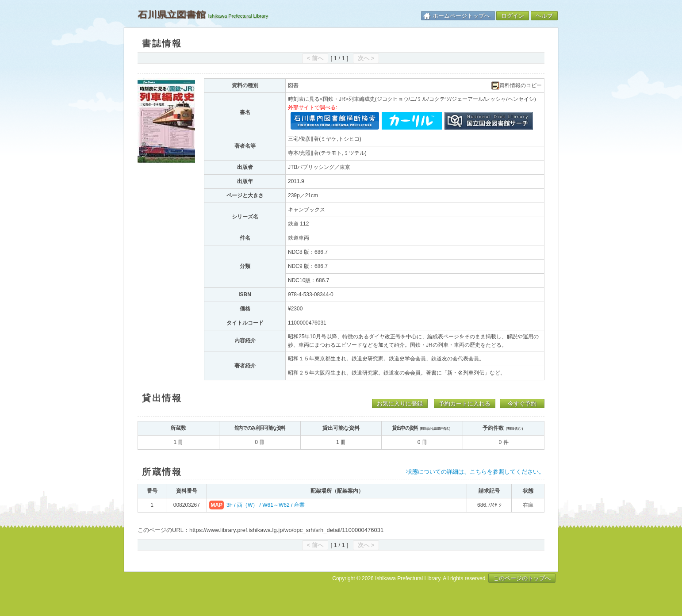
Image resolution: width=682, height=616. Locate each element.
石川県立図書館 (172, 15)
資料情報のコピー (517, 86)
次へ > (366, 58)
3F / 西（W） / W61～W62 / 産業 (266, 505)
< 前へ (315, 58)
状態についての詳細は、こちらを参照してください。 (475, 472)
